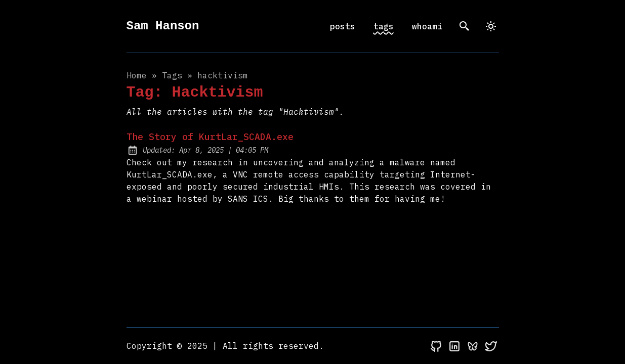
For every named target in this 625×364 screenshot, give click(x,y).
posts (343, 26)
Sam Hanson (163, 26)
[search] (465, 26)
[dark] (491, 26)
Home (137, 75)
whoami (427, 26)
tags (384, 26)
